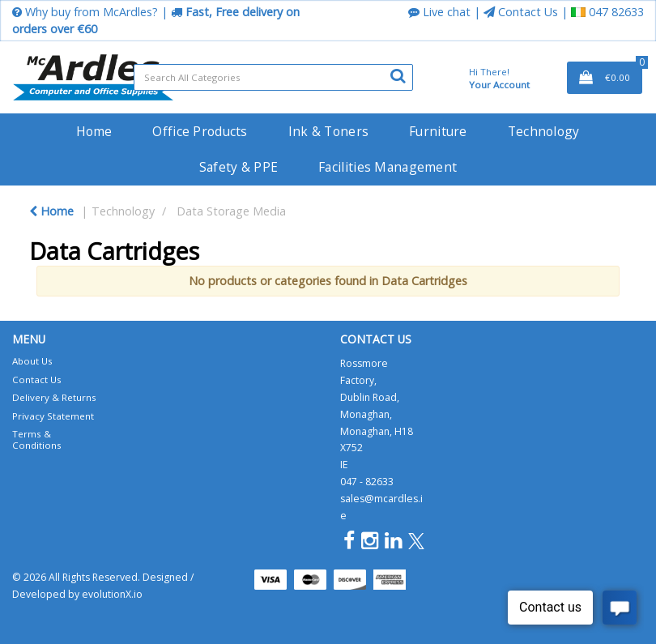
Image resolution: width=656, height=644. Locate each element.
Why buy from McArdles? (85, 12)
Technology (544, 131)
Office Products (200, 131)
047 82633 (607, 12)
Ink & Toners (328, 131)
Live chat (439, 12)
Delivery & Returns (54, 397)
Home (94, 131)
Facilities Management (388, 167)
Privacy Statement (53, 416)
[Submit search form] (398, 75)
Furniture (438, 131)
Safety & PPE (239, 167)
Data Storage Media (231, 211)
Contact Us (521, 12)
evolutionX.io (112, 594)
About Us (32, 361)
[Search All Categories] (273, 77)
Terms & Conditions (37, 439)
